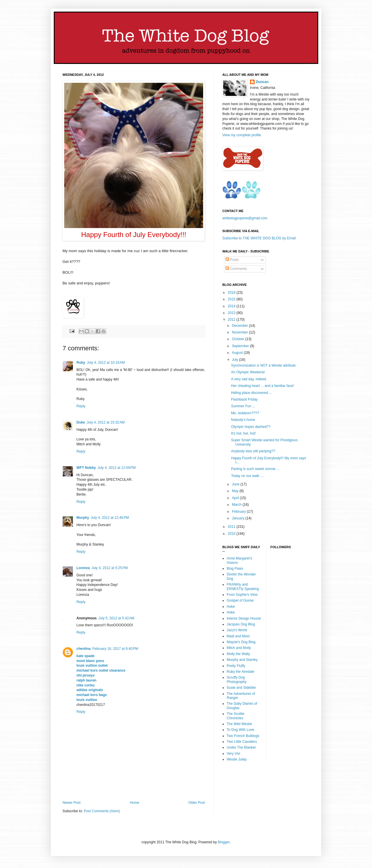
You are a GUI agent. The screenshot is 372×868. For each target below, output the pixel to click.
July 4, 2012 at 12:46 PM (110, 518)
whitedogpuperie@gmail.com (245, 218)
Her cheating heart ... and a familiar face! (263, 386)
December (240, 326)
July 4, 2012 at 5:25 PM (110, 568)
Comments (236, 269)
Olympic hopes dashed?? (251, 427)
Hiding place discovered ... (252, 393)
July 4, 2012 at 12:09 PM (117, 468)
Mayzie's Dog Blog (241, 642)
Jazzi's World (237, 630)
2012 (232, 320)
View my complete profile (242, 135)
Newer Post (71, 803)
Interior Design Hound (244, 618)
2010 (232, 534)
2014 (232, 306)
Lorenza (83, 568)
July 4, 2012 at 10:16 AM (106, 363)
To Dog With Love (240, 730)
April (236, 498)
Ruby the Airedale (240, 672)
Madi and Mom (238, 636)
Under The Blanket (241, 747)
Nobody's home (243, 420)
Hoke (231, 607)
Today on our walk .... (247, 476)
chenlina (84, 649)
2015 (232, 299)
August (238, 353)
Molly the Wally (238, 654)
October (239, 339)
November (240, 332)
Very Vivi (233, 754)
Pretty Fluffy (236, 666)
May (236, 491)
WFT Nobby (86, 468)
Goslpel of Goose (240, 600)
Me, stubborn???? (245, 413)
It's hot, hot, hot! (243, 433)
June (236, 484)
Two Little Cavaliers (242, 742)
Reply (81, 406)
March (237, 505)
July (236, 360)
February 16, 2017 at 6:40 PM (115, 649)
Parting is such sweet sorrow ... (255, 469)
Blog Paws (235, 568)
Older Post (197, 803)
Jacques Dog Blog (241, 624)
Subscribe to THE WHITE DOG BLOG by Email (259, 238)
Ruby (81, 363)
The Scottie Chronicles (236, 716)
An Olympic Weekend (248, 372)
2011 (232, 527)
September (241, 346)
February (239, 512)
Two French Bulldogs (243, 736)
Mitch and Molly (239, 648)
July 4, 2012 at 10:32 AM (105, 422)
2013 (232, 313)
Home (135, 803)
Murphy (83, 518)
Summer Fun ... (243, 406)
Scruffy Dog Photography (237, 679)
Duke (81, 422)
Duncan (262, 82)
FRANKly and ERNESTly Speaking (243, 587)
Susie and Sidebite (241, 688)
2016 (232, 293)
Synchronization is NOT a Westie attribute (263, 365)
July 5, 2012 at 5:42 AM (116, 618)
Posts (232, 260)
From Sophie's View (242, 595)
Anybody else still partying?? (253, 451)
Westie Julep (237, 759)
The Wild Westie (239, 724)
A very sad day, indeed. (249, 379)
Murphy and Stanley (242, 660)
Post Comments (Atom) (102, 811)
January (239, 518)
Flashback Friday (244, 399)
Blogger (224, 842)
